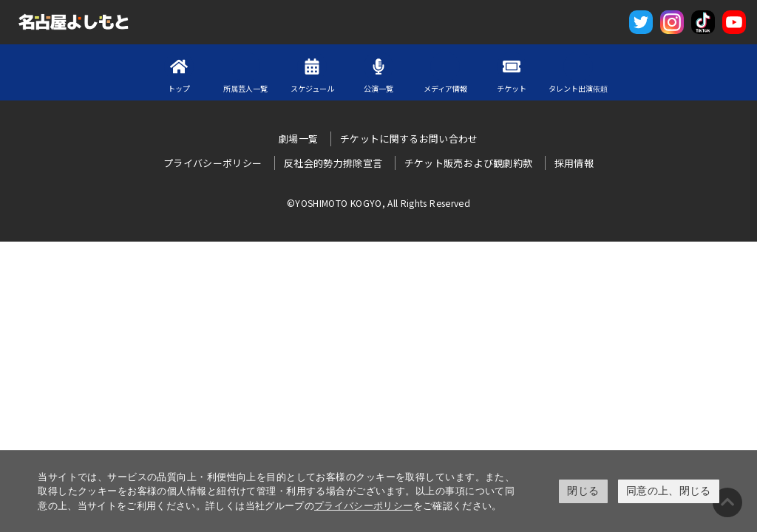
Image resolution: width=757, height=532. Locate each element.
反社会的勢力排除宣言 (333, 163)
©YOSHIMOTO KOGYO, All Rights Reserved (378, 203)
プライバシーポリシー (364, 506)
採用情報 (574, 163)
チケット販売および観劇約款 (469, 163)
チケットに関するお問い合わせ (409, 139)
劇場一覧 (298, 139)
